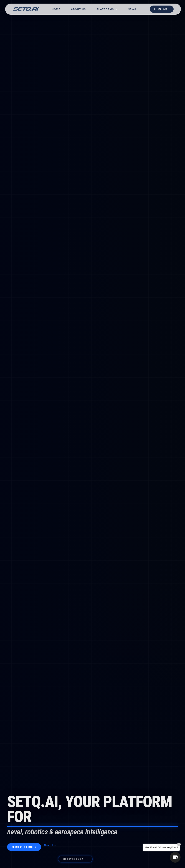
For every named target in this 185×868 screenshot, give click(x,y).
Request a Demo (24, 847)
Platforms (105, 9)
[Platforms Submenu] (118, 9)
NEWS (132, 9)
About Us (78, 9)
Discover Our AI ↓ (75, 860)
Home (56, 9)
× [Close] (179, 844)
